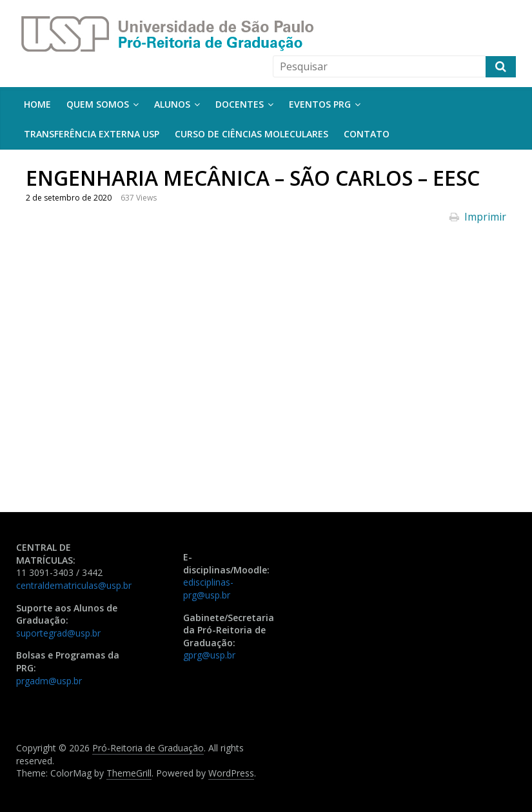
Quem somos (98, 104)
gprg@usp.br (209, 655)
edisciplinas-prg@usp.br (208, 589)
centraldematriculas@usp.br (74, 585)
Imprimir (478, 217)
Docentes (240, 104)
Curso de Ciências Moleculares (251, 134)
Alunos (172, 104)
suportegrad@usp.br (58, 633)
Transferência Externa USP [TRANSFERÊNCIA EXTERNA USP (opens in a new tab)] (92, 134)
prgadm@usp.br (49, 681)
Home (37, 104)
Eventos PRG (320, 104)
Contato (367, 134)
